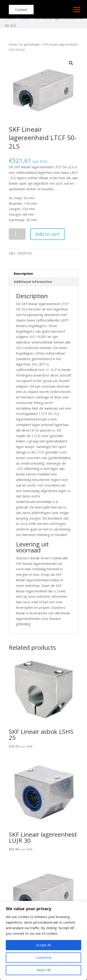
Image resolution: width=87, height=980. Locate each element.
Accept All (43, 945)
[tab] (44, 274)
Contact (21, 10)
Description (23, 274)
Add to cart (47, 234)
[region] (43, 940)
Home (13, 44)
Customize (43, 957)
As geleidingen (30, 44)
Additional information (33, 282)
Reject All (44, 970)
